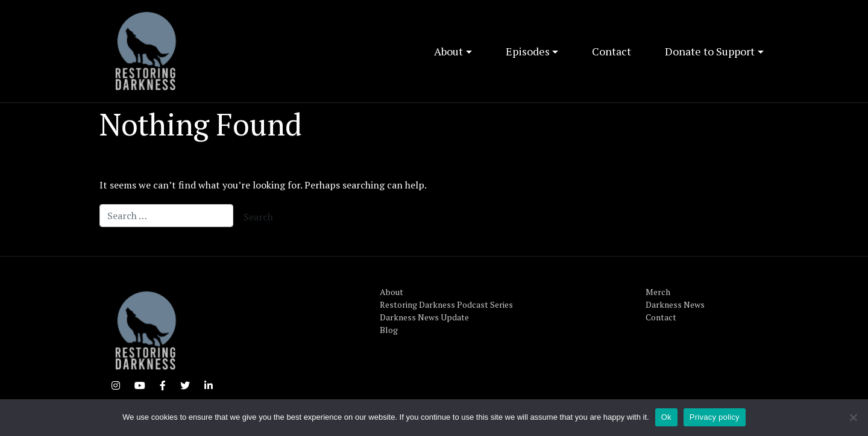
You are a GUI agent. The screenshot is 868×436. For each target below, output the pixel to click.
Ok (666, 417)
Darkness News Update (424, 317)
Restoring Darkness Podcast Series (446, 304)
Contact (612, 51)
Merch (658, 292)
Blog (389, 330)
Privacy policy (715, 417)
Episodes (528, 51)
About (448, 51)
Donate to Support (710, 51)
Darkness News (675, 304)
